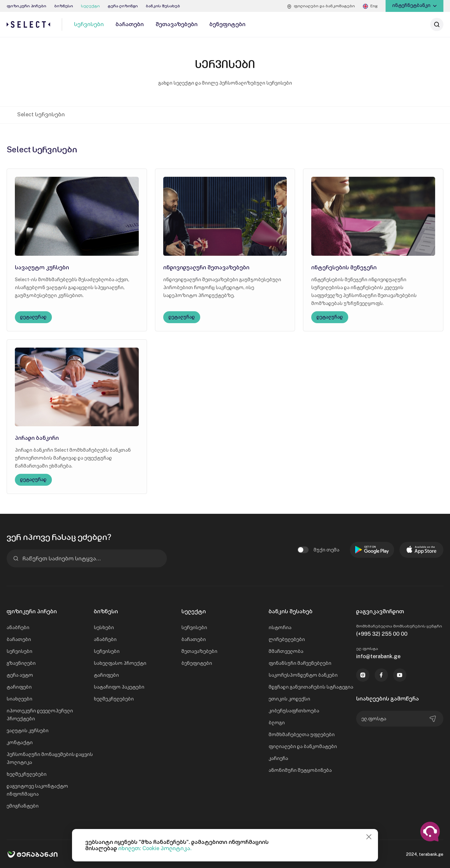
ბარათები (19, 639)
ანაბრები (18, 627)
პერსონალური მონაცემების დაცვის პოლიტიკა (50, 758)
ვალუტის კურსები (28, 731)
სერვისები (19, 651)
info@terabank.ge (378, 656)
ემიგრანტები (23, 806)
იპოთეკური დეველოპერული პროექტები (40, 715)
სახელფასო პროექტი (120, 663)
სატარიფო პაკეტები (119, 687)
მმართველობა (286, 651)
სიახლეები (19, 699)
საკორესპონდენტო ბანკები (303, 675)
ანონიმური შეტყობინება (300, 770)
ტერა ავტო (20, 675)
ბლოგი (277, 723)
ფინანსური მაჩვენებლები (300, 663)
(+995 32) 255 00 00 (382, 634)
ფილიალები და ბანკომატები (303, 746)
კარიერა (278, 758)
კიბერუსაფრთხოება (294, 711)
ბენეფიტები (197, 663)
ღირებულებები (287, 639)
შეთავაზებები (199, 651)
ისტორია (280, 627)
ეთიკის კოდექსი (289, 699)
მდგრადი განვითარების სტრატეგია (311, 687)
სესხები (104, 627)
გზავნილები (21, 663)
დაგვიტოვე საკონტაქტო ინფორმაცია (37, 790)
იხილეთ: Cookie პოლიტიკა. (155, 848)
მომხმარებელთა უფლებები (302, 735)
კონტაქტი (20, 742)
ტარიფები (19, 687)
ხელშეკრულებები (27, 774)
